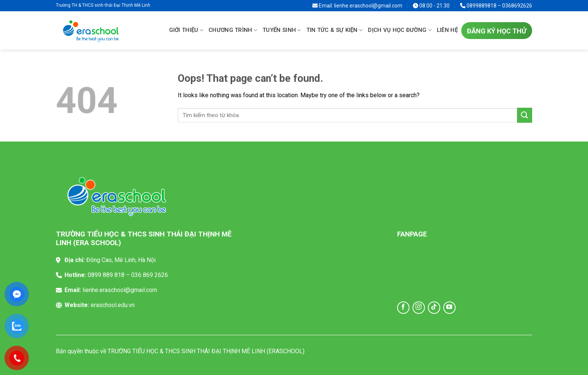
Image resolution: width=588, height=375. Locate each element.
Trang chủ (158, 30)
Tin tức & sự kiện (335, 30)
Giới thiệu (186, 30)
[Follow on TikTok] (434, 308)
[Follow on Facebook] (403, 308)
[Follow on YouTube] (449, 308)
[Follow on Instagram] (419, 308)
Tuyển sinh (282, 30)
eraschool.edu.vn (113, 305)
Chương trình (233, 30)
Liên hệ (447, 30)
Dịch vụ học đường (400, 30)
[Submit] (525, 115)
